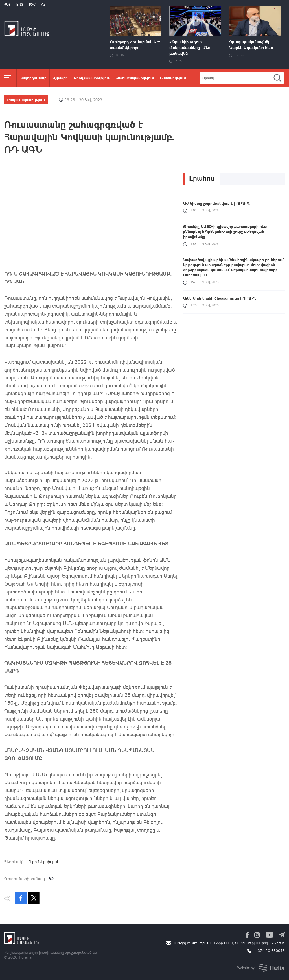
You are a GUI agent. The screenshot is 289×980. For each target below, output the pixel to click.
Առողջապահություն (92, 78)
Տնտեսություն (173, 78)
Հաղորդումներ (33, 78)
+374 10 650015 (270, 950)
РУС (32, 4)
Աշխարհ (60, 78)
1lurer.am (26, 957)
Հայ (7, 4)
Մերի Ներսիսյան (43, 862)
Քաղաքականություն (135, 78)
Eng (20, 4)
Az (43, 4)
